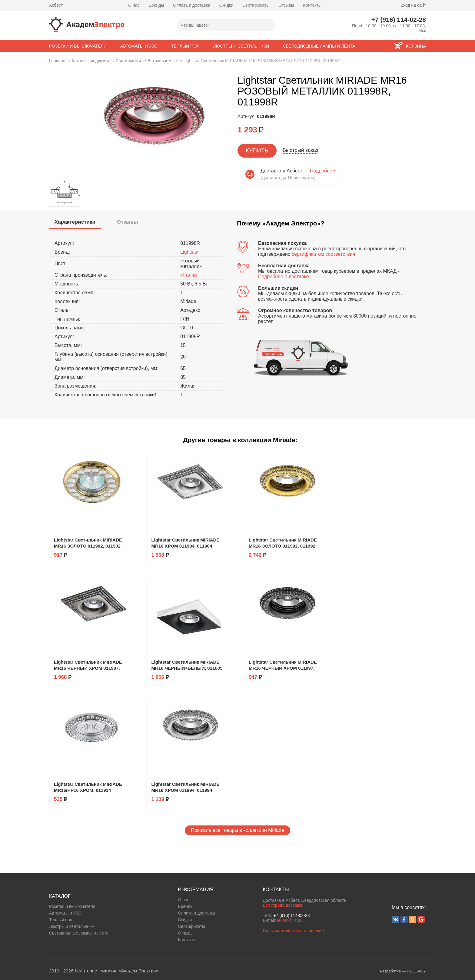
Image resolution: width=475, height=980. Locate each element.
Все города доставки (283, 905)
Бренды (156, 5)
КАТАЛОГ (60, 896)
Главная (57, 61)
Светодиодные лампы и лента (79, 933)
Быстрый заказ (301, 150)
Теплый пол (61, 920)
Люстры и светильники (71, 926)
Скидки (226, 5)
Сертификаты (256, 5)
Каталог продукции (90, 61)
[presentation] (75, 222)
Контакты (312, 5)
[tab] (75, 223)
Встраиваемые (162, 61)
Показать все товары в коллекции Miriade (237, 830)
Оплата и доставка (191, 5)
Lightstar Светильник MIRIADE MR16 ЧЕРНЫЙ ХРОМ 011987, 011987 (88, 668)
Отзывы (286, 5)
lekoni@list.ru (290, 920)
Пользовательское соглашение (293, 931)
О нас (134, 5)
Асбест (56, 5)
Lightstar (189, 252)
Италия (188, 275)
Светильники (128, 61)
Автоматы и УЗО (65, 913)
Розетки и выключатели (72, 906)
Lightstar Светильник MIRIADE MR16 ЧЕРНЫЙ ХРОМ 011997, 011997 (283, 668)
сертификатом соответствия (323, 254)
